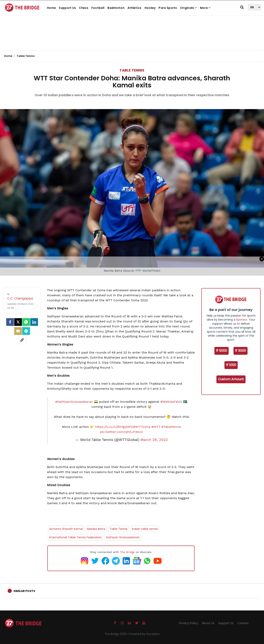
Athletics (135, 8)
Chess (84, 8)
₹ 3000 (241, 351)
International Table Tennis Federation (75, 537)
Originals (189, 8)
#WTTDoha (142, 427)
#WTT (156, 427)
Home (51, 8)
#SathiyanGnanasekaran (74, 402)
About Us (208, 623)
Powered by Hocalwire (144, 634)
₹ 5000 (222, 351)
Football (98, 8)
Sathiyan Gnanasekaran (123, 537)
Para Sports (168, 8)
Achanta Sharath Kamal (66, 529)
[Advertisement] (132, 38)
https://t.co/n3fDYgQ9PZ (114, 427)
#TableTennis (171, 427)
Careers (243, 623)
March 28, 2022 (154, 440)
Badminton (116, 8)
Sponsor (242, 320)
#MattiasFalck (171, 402)
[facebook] (10, 322)
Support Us (67, 8)
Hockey (150, 8)
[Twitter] (18, 322)
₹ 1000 (231, 365)
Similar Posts (24, 591)
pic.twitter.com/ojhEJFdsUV (122, 432)
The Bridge (127, 552)
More (205, 8)
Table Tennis (132, 70)
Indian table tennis (145, 529)
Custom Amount (231, 379)
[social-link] (22, 340)
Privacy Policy (189, 623)
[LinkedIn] (34, 322)
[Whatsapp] (26, 322)
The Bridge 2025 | (117, 634)
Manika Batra (96, 529)
